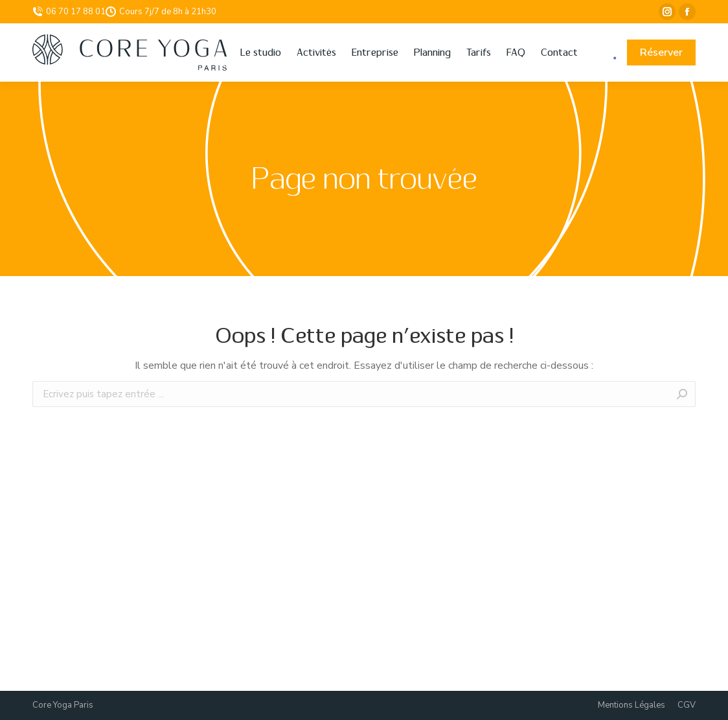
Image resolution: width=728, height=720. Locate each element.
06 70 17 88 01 (69, 12)
